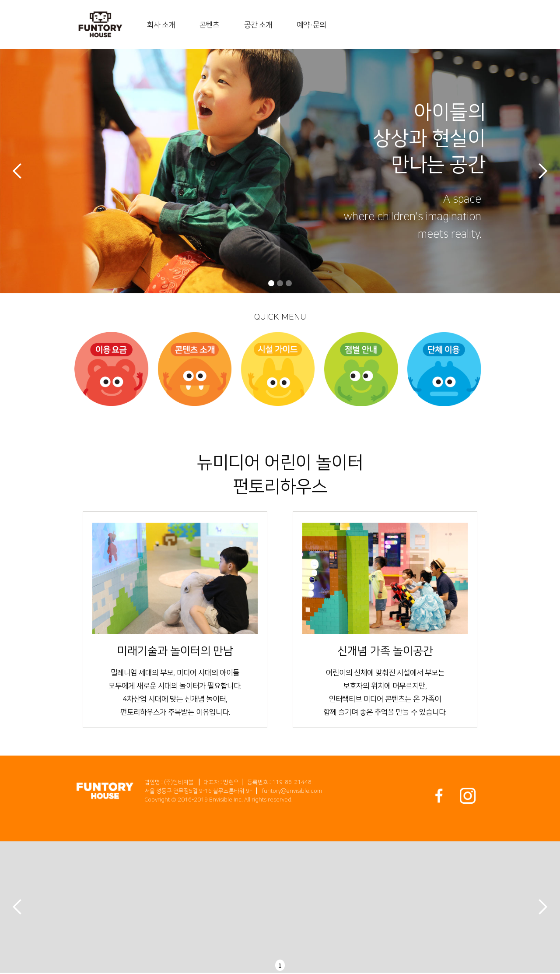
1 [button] (280, 965)
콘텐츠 (209, 25)
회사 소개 (161, 25)
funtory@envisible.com (292, 791)
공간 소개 (258, 25)
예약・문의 (311, 25)
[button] (17, 171)
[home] (100, 25)
